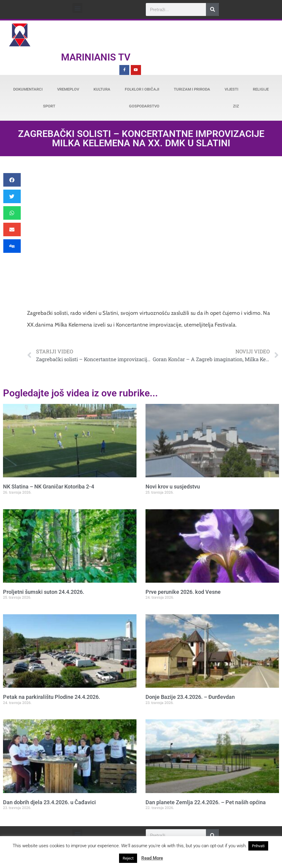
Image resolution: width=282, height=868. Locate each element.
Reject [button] (128, 858)
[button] (77, 8)
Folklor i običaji (142, 89)
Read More (152, 858)
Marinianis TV (96, 57)
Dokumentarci (28, 89)
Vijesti (231, 89)
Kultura (102, 89)
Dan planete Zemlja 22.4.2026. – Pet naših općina (206, 802)
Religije (261, 89)
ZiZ (236, 106)
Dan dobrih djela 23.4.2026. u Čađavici (49, 802)
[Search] (212, 9)
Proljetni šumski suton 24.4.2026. (44, 592)
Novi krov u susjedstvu (173, 487)
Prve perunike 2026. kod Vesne (183, 592)
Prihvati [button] (258, 846)
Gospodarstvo (144, 106)
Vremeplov (68, 89)
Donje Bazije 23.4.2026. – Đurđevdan (190, 697)
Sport (49, 106)
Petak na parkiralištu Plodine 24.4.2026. (52, 697)
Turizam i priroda (192, 89)
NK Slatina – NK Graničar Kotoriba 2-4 (49, 487)
